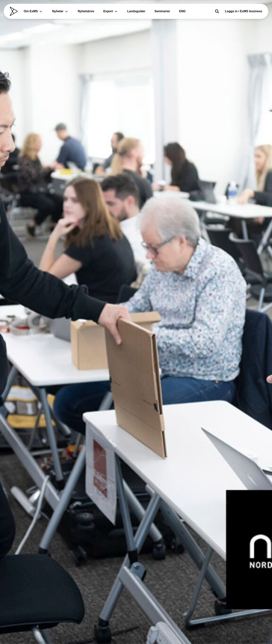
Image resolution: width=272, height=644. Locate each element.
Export (111, 11)
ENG (182, 11)
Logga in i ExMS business (244, 11)
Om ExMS (34, 11)
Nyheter (60, 11)
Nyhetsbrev (86, 11)
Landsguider (136, 11)
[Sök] (217, 11)
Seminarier (162, 11)
